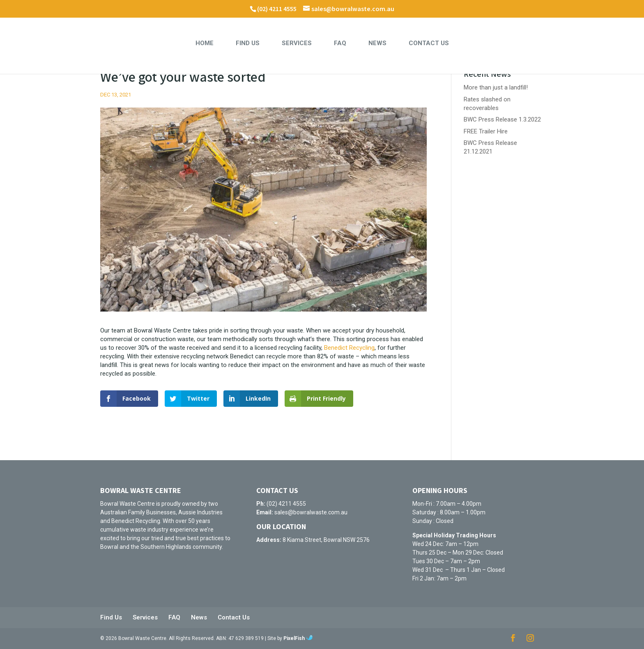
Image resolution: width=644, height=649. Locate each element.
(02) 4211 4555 (277, 9)
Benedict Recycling (349, 348)
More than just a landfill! (496, 87)
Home (205, 44)
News (377, 44)
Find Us (248, 44)
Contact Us (429, 44)
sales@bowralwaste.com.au (311, 512)
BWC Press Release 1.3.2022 (502, 119)
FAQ (340, 44)
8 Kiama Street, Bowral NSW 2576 (326, 540)
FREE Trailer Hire (486, 131)
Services (297, 44)
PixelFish (298, 638)
